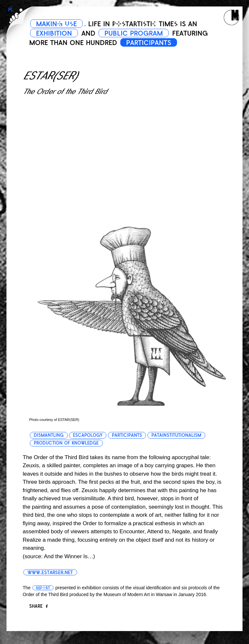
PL (11, 10)
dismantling (49, 435)
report (43, 588)
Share (38, 606)
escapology (88, 435)
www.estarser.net (50, 572)
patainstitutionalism (176, 435)
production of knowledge (66, 443)
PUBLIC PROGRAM (134, 33)
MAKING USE (56, 24)
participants (127, 435)
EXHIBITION (54, 33)
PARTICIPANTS (149, 43)
